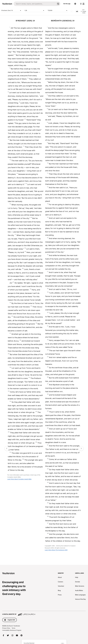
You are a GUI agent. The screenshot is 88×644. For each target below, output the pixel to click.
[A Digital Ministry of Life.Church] (44, 613)
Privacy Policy (6, 628)
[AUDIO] (72, 11)
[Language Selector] (75, 4)
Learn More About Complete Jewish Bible (19, 479)
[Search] (35, 4)
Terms (13, 628)
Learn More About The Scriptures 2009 (56, 550)
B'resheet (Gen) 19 (12, 10)
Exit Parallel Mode (83, 11)
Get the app (67, 4)
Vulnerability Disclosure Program (12, 630)
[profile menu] (82, 4)
